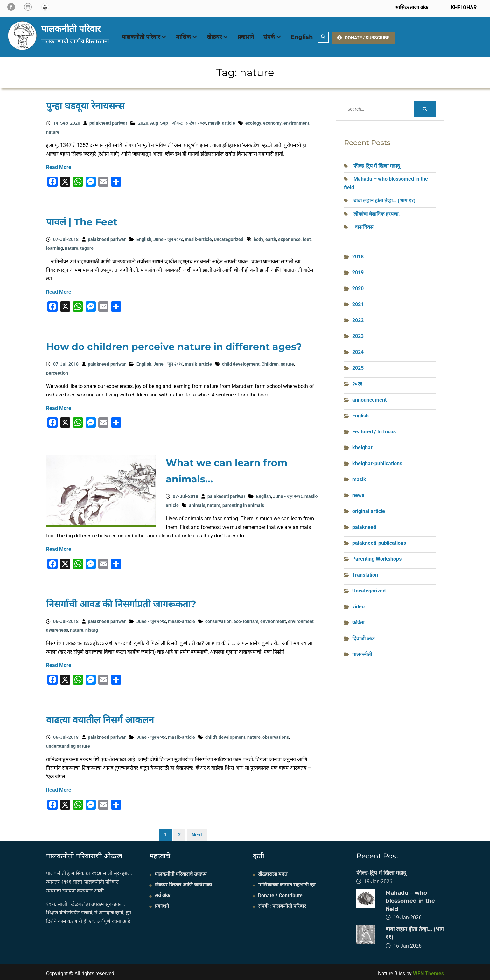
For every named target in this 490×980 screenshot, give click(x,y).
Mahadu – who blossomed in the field (410, 898)
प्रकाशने (246, 36)
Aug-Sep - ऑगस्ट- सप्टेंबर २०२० (178, 121)
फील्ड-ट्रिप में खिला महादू (377, 163)
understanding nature (68, 744)
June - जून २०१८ (168, 237)
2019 (358, 270)
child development (241, 362)
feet (307, 237)
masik (359, 477)
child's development (225, 735)
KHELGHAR (463, 7)
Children (270, 362)
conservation (218, 619)
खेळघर (214, 36)
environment (296, 121)
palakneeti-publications (379, 540)
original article (369, 509)
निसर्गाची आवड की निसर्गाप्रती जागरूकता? (121, 602)
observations (276, 735)
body (259, 237)
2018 (358, 254)
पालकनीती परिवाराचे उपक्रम (181, 872)
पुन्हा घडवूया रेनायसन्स (85, 104)
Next (197, 832)
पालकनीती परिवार (71, 27)
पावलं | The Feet (82, 220)
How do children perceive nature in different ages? (174, 344)
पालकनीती (362, 652)
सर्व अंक (162, 893)
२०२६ (357, 381)
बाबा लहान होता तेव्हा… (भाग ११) (385, 198)
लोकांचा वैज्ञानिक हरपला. (377, 211)
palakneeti (364, 525)
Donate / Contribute (280, 893)
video (358, 604)
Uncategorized (229, 237)
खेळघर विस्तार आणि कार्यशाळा (183, 882)
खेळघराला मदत (273, 872)
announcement (369, 397)
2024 (358, 350)
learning (55, 246)
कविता (358, 620)
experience (289, 237)
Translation (365, 572)
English (302, 36)
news (358, 493)
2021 (358, 302)
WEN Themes (428, 971)
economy (272, 121)
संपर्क (269, 36)
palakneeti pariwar (108, 121)
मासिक (183, 36)
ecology (253, 121)
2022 (358, 318)
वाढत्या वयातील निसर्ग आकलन (100, 718)
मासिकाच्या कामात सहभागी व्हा (287, 882)
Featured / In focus (374, 429)
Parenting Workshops (377, 556)
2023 (358, 334)
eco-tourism (246, 619)
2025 (358, 365)
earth (271, 237)
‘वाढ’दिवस (364, 224)
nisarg (92, 627)
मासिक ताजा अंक (412, 7)
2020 (143, 121)
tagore (87, 246)
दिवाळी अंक (363, 636)
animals (197, 503)
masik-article (222, 121)
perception (57, 370)
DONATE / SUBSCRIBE (363, 35)
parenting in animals (243, 503)
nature (53, 129)
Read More (59, 165)
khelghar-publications (377, 461)
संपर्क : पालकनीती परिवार (282, 903)
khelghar (362, 445)
